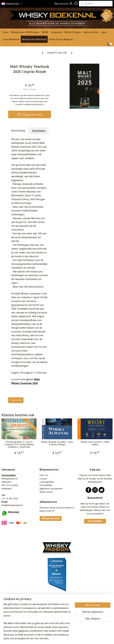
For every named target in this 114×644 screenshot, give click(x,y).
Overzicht (16, 400)
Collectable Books (11, 39)
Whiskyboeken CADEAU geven (25, 32)
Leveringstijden (47, 482)
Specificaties (39, 131)
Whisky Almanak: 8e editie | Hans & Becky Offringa (57, 443)
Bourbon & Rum (91, 32)
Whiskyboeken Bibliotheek (34, 39)
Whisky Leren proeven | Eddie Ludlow (95, 443)
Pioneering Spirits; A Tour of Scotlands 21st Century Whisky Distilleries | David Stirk (19, 444)
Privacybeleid (46, 485)
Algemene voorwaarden (51, 489)
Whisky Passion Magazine (61, 39)
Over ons (44, 475)
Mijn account (64, 4)
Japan (104, 32)
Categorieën (56, 32)
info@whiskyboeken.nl (12, 505)
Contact (43, 479)
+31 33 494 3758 (10, 499)
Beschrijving (18, 131)
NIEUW (45, 32)
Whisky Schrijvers (73, 32)
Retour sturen (46, 492)
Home (6, 32)
